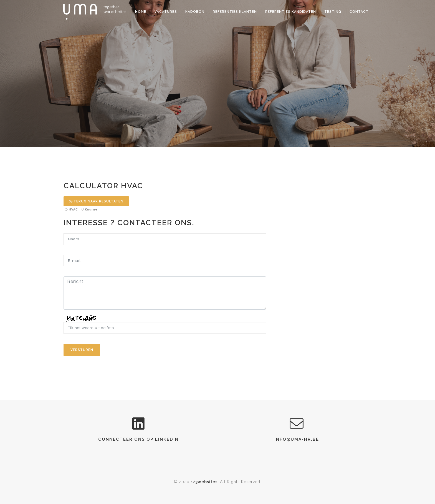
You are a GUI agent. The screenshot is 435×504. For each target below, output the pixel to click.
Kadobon (195, 12)
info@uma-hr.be (297, 439)
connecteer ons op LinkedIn (138, 439)
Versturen (82, 350)
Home (141, 12)
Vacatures (166, 12)
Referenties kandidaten (291, 12)
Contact (359, 12)
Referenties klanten (235, 12)
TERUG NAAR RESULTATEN (96, 201)
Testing (333, 12)
